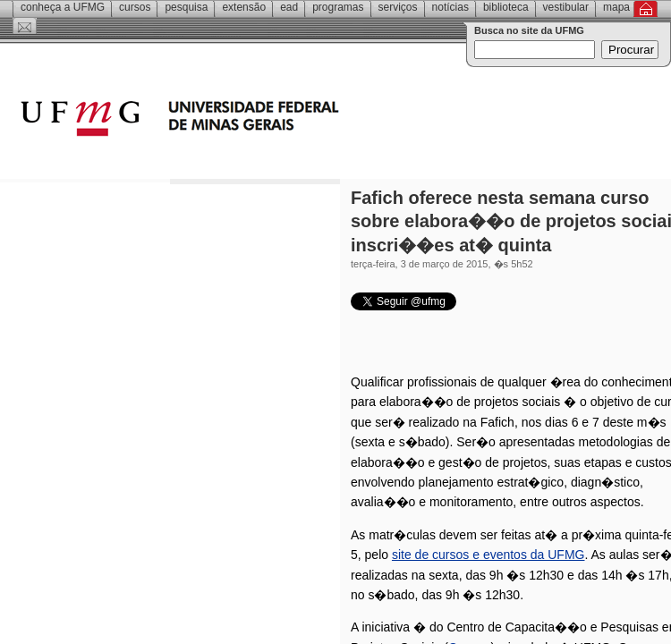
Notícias (450, 7)
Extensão (244, 7)
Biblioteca (506, 7)
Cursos (135, 7)
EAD (289, 7)
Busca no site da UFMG (529, 30)
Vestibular (566, 7)
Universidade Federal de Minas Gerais (282, 121)
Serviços (398, 7)
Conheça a (63, 7)
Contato (25, 26)
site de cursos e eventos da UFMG (488, 555)
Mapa (616, 7)
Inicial (646, 9)
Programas (338, 7)
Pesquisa (186, 7)
